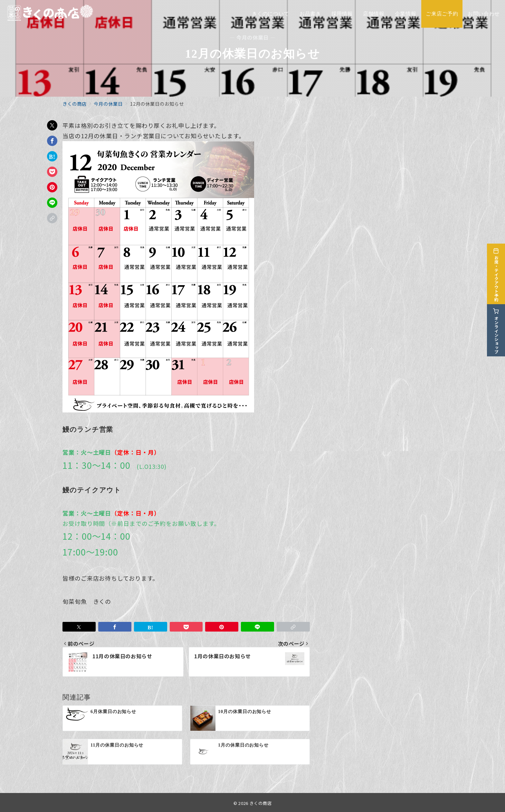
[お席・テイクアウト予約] (496, 270)
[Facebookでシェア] (52, 141)
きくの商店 (261, 803)
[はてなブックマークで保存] (52, 156)
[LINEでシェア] (52, 203)
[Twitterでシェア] (52, 125)
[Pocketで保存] (52, 172)
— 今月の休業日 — (252, 38)
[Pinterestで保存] (52, 187)
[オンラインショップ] (496, 327)
